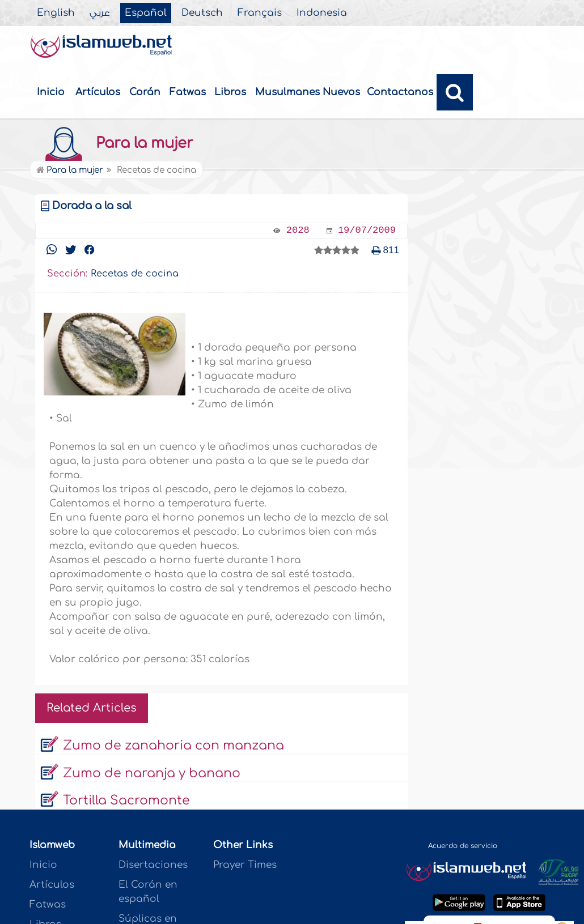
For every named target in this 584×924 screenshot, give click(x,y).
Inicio (51, 92)
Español (146, 13)
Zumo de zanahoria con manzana (173, 746)
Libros (230, 92)
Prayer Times (245, 865)
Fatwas (188, 92)
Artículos (98, 92)
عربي (100, 13)
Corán (145, 92)
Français (260, 13)
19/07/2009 (367, 230)
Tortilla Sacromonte (126, 800)
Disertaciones (153, 865)
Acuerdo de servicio (463, 846)
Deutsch (202, 13)
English (56, 13)
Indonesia (322, 13)
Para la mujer (114, 143)
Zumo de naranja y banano (152, 773)
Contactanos (400, 92)
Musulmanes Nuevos (308, 92)
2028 (298, 230)
